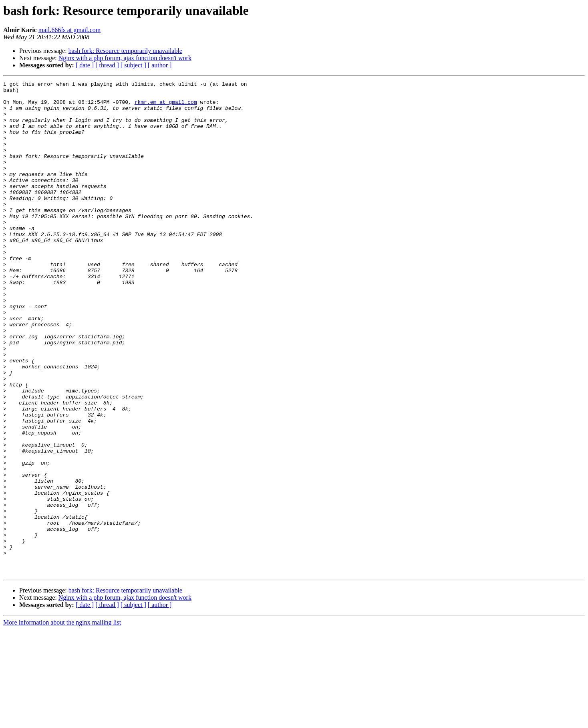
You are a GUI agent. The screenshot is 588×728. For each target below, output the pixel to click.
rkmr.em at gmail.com (166, 107)
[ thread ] (107, 65)
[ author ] (160, 65)
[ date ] (85, 65)
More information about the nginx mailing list (62, 721)
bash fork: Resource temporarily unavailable (125, 51)
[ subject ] (133, 65)
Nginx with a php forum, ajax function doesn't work (125, 58)
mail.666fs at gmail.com (70, 30)
